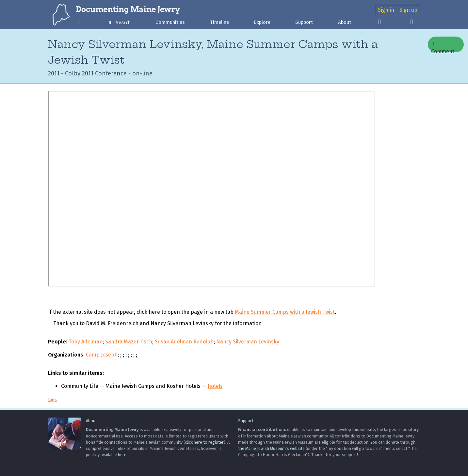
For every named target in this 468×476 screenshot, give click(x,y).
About (345, 22)
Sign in (386, 10)
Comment (443, 47)
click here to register (204, 442)
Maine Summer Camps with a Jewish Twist (285, 312)
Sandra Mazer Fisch (129, 342)
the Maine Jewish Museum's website (271, 448)
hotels (215, 386)
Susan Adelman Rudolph (184, 342)
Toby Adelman (86, 342)
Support (304, 22)
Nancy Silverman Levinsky (248, 342)
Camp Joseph (102, 355)
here (122, 455)
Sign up (408, 10)
